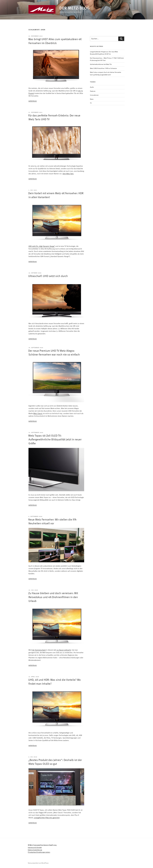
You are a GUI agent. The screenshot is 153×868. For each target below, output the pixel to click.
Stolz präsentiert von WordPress (38, 863)
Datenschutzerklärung (35, 850)
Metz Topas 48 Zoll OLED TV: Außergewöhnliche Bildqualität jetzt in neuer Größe (55, 440)
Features (93, 91)
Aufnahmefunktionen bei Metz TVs (101, 64)
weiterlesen (33, 101)
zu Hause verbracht (64, 650)
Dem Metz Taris (68, 174)
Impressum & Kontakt (35, 848)
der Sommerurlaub (39, 650)
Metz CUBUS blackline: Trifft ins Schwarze (103, 68)
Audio (92, 87)
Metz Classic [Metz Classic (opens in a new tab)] (38, 414)
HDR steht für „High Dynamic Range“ (42, 246)
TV (91, 103)
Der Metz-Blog (75, 8)
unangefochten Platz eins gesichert (47, 818)
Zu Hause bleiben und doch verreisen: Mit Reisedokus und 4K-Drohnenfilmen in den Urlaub (53, 597)
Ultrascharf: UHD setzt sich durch (48, 276)
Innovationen (94, 95)
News (92, 99)
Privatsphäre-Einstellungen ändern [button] (39, 852)
